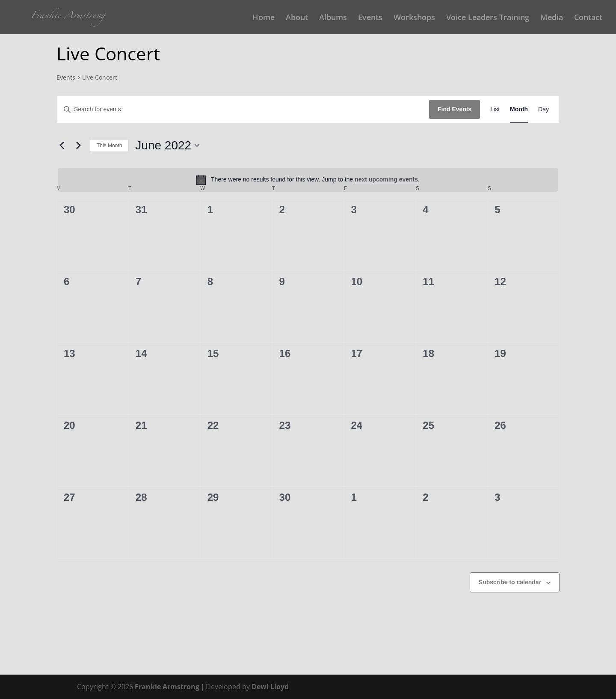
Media (552, 18)
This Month (109, 146)
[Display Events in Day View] (543, 109)
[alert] (308, 180)
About (297, 18)
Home (264, 18)
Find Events (455, 109)
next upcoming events (386, 179)
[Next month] (78, 146)
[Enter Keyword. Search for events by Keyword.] (243, 109)
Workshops (414, 18)
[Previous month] (62, 146)
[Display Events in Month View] (519, 109)
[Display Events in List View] (495, 109)
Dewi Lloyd (270, 687)
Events (370, 18)
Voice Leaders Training (488, 18)
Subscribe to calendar (510, 582)
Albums (333, 18)
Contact (588, 18)
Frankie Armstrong (167, 687)
